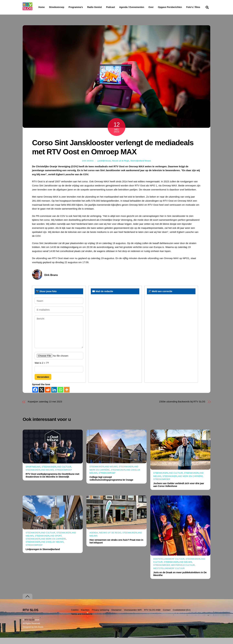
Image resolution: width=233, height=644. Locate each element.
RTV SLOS (29, 626)
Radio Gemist (103, 7)
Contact (167, 616)
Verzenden (43, 383)
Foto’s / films (46, 14)
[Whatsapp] (60, 396)
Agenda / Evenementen (140, 7)
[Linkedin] (54, 396)
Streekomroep (57, 7)
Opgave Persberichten (181, 7)
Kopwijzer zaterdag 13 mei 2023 (45, 408)
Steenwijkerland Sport (48, 542)
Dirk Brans (88, 167)
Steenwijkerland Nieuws (141, 167)
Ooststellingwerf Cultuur (169, 565)
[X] (42, 396)
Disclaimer (117, 616)
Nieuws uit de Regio (121, 167)
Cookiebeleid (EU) (182, 616)
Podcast (119, 7)
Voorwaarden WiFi (133, 616)
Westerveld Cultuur (183, 571)
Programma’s (82, 7)
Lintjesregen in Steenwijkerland (43, 555)
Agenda (94, 539)
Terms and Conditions (82, 620)
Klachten (85, 616)
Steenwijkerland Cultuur (56, 473)
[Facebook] (35, 396)
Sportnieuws (33, 473)
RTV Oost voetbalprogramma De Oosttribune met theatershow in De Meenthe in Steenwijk (53, 482)
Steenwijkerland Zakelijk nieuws (45, 548)
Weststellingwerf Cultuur (169, 575)
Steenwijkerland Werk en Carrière (183, 482)
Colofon (75, 616)
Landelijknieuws (104, 167)
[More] (67, 396)
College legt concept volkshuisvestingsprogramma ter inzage (111, 485)
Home (39, 7)
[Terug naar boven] (28, 603)
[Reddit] (48, 396)
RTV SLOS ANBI (152, 616)
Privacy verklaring (100, 616)
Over (159, 7)
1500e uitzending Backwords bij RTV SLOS (182, 408)
